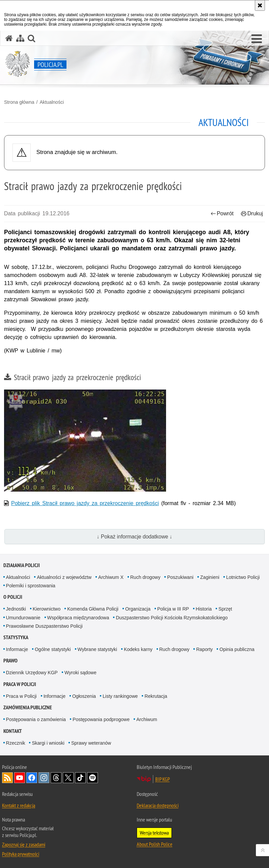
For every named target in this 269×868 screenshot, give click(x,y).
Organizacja (138, 609)
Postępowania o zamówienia (36, 719)
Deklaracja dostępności (158, 805)
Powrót (222, 213)
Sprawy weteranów (91, 743)
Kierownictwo (47, 609)
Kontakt (13, 731)
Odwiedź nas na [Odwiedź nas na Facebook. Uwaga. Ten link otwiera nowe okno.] (32, 778)
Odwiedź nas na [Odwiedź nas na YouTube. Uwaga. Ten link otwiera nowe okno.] (20, 778)
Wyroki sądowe (80, 673)
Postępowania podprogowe (101, 719)
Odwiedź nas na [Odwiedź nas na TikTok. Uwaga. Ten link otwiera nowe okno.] (80, 778)
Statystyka (16, 637)
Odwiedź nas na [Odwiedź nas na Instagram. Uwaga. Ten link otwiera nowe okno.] (44, 778)
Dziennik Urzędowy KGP (32, 673)
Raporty (204, 649)
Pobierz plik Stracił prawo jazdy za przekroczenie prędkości (85, 503)
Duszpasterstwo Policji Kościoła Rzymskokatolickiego (172, 618)
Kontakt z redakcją (19, 805)
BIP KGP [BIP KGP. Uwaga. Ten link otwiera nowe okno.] (163, 779)
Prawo (10, 661)
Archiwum (147, 719)
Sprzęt (225, 609)
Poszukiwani (180, 577)
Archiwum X (111, 577)
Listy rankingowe (120, 696)
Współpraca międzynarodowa (78, 618)
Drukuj (252, 213)
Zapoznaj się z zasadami (24, 844)
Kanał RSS (7, 778)
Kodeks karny (138, 649)
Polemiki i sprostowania (31, 586)
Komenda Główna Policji (93, 609)
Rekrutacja (156, 696)
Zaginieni (210, 577)
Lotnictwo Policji (243, 577)
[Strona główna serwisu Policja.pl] (9, 38)
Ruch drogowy (145, 577)
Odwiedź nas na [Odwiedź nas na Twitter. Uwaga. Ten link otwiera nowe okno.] (68, 778)
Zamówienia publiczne (28, 707)
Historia (204, 609)
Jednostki (16, 609)
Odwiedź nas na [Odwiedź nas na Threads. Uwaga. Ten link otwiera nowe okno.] (56, 778)
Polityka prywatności (21, 854)
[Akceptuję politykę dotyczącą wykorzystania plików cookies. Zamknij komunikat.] (260, 5)
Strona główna (19, 102)
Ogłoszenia (84, 696)
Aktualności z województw (64, 577)
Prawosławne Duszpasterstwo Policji (44, 626)
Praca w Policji (20, 684)
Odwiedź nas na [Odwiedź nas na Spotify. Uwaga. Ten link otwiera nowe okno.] (92, 778)
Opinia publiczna (237, 649)
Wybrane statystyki (97, 649)
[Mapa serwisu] (20, 38)
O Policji (13, 597)
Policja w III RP (173, 609)
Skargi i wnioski (48, 743)
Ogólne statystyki (53, 649)
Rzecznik (16, 743)
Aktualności (52, 102)
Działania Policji (22, 565)
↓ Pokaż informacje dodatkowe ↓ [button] (135, 537)
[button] (257, 39)
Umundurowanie (23, 618)
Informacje (17, 649)
